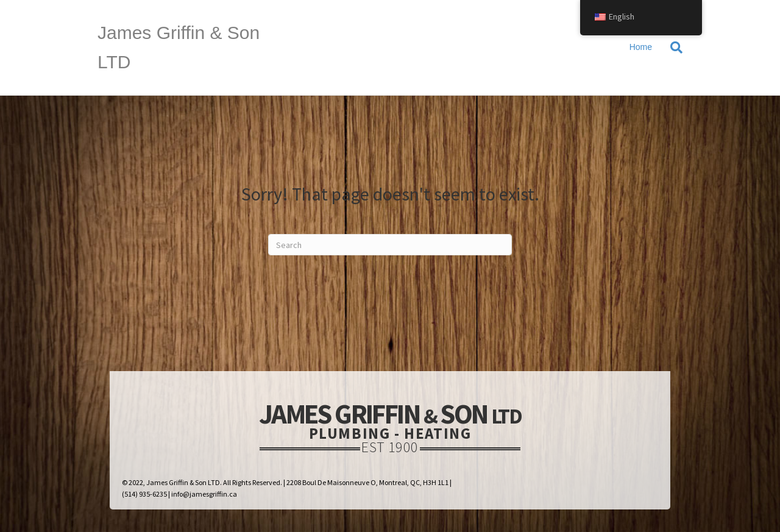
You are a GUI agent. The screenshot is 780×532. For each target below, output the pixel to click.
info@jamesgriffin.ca (204, 494)
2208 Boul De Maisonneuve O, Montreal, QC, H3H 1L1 (367, 482)
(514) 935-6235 (144, 494)
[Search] (672, 48)
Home (641, 47)
